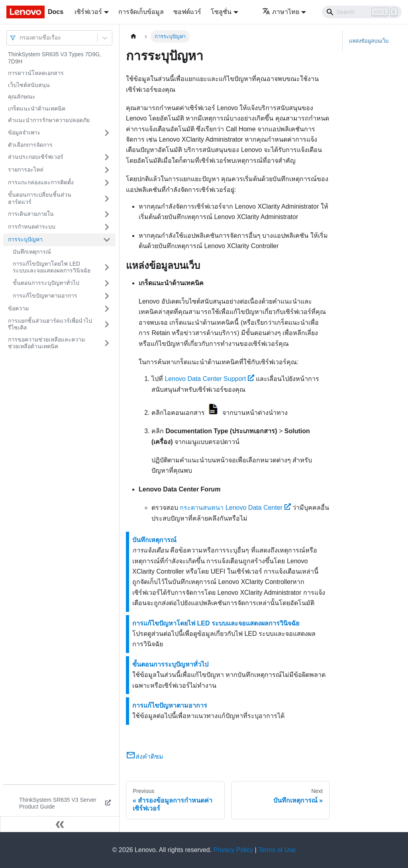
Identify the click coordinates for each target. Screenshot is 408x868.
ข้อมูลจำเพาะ (24, 132)
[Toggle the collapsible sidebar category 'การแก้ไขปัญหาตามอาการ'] (107, 296)
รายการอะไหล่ (26, 170)
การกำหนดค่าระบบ (32, 227)
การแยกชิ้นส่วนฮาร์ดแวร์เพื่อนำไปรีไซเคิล (50, 324)
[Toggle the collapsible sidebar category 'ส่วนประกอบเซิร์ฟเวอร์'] (107, 157)
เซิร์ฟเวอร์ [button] (88, 12)
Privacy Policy (233, 850)
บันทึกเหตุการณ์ (32, 252)
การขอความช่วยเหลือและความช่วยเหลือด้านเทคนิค (46, 343)
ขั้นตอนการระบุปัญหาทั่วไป (46, 283)
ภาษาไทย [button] (281, 12)
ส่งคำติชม (145, 757)
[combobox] (20, 38)
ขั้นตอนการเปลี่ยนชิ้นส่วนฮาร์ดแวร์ (40, 198)
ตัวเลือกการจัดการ (30, 145)
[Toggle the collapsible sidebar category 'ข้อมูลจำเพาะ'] (107, 133)
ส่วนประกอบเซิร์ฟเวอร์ (36, 157)
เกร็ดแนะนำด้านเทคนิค (37, 108)
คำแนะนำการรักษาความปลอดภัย (49, 120)
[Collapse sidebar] (60, 824)
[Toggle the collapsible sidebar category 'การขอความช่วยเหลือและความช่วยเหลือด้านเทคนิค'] (107, 343)
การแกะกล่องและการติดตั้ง (41, 182)
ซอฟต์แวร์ (187, 12)
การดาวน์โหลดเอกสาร (36, 73)
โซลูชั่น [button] (221, 12)
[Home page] (133, 36)
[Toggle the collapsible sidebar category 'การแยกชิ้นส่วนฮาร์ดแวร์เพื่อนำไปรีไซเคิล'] (107, 325)
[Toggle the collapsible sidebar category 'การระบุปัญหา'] (107, 240)
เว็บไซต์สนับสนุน (29, 85)
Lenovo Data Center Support (209, 379)
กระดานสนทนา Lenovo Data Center (235, 508)
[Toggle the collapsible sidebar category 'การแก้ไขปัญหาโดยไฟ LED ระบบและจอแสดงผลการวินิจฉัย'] (107, 267)
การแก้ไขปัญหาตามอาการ (45, 296)
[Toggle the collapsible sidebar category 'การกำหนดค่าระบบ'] (107, 227)
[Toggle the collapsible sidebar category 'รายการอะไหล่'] (107, 170)
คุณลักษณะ (22, 97)
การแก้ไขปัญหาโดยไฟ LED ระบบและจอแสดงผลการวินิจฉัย (52, 267)
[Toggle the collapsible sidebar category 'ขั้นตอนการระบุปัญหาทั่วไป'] (107, 283)
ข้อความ (18, 308)
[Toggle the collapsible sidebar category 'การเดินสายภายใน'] (107, 214)
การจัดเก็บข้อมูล (141, 12)
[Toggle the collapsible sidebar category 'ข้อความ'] (107, 309)
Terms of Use (277, 850)
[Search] (362, 12)
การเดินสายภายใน (31, 214)
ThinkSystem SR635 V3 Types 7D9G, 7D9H (55, 58)
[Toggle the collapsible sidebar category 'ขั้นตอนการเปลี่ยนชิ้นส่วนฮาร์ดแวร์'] (107, 198)
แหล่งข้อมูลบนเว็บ (369, 41)
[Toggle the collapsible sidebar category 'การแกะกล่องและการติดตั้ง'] (107, 183)
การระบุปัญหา (25, 239)
